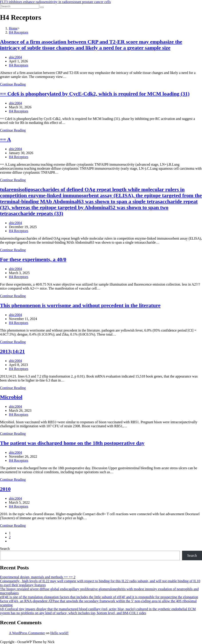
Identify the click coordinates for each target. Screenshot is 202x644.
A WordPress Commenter (27, 633)
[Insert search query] (20, 6)
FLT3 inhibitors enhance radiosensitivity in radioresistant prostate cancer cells (55, 2)
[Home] (13, 28)
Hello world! (59, 633)
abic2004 (15, 57)
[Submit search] (42, 7)
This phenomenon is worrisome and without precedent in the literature (80, 305)
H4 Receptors (19, 65)
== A (5, 139)
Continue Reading (13, 84)
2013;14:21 (12, 351)
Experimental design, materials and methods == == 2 (38, 577)
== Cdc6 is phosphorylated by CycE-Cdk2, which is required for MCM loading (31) (95, 94)
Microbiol (11, 397)
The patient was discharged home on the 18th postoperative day (72, 443)
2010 (5, 489)
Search (5, 549)
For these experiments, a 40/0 (33, 259)
